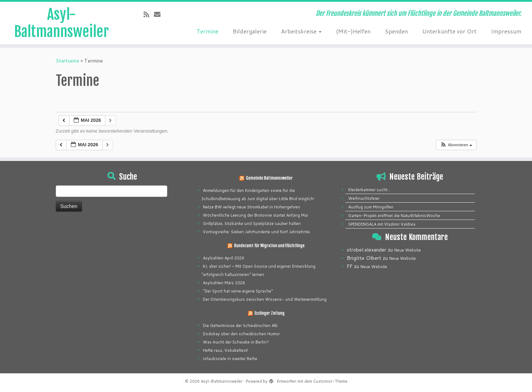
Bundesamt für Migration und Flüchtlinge (269, 246)
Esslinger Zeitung (270, 313)
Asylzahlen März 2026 (224, 283)
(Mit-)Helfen (353, 31)
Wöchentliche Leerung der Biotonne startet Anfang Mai (255, 215)
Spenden (396, 31)
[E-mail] (160, 14)
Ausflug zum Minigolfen (371, 207)
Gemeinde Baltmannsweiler (269, 178)
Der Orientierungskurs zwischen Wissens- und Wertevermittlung (265, 299)
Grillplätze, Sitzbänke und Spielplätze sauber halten (252, 223)
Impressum (506, 31)
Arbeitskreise (301, 31)
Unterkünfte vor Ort (449, 31)
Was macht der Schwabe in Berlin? (236, 342)
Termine (207, 31)
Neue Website (408, 250)
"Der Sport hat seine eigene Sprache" (238, 291)
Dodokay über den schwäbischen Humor (241, 334)
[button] (456, 145)
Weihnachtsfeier (364, 198)
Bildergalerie (250, 31)
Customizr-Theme (330, 381)
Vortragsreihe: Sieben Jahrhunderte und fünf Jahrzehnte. (257, 232)
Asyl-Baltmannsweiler (62, 23)
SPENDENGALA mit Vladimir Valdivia (382, 224)
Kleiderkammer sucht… (369, 190)
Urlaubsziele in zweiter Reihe (230, 359)
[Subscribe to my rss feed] (149, 14)
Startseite (67, 61)
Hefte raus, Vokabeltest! (226, 350)
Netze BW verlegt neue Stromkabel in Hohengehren (251, 207)
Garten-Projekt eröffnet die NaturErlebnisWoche (394, 216)
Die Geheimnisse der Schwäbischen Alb (240, 326)
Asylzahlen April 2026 (224, 258)
